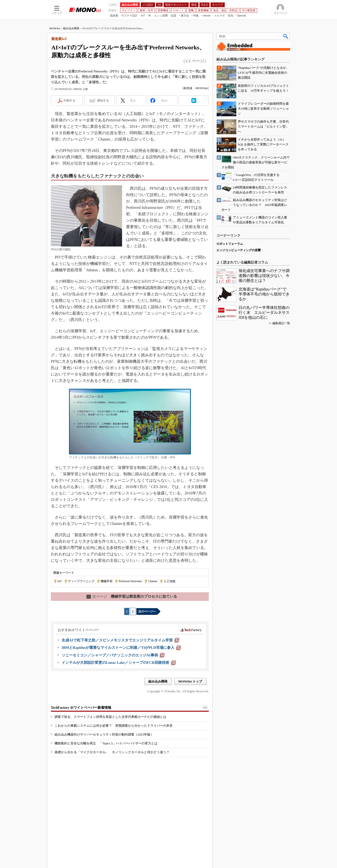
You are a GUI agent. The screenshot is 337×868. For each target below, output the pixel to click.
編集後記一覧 (281, 323)
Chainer (153, 581)
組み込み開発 (71, 28)
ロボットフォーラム (230, 244)
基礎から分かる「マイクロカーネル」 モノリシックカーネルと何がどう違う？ (112, 752)
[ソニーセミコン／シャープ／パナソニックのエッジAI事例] (113, 655)
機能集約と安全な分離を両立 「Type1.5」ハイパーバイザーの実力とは (106, 743)
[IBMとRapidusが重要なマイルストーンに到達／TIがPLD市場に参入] (121, 648)
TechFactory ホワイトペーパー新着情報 (81, 708)
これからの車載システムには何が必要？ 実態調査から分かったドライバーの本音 (114, 726)
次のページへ (147, 611)
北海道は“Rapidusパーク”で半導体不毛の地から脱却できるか (264, 294)
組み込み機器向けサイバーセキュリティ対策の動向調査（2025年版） (104, 734)
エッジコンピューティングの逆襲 (239, 250)
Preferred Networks (130, 581)
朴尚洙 (188, 88)
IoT (60, 581)
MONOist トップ (190, 681)
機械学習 (107, 581)
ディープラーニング (81, 581)
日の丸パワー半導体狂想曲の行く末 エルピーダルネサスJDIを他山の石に (264, 312)
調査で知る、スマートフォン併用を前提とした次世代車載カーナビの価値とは (110, 717)
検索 (286, 36)
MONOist (55, 28)
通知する (103, 101)
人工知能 (169, 581)
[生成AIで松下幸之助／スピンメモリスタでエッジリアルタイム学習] (120, 640)
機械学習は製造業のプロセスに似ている (132, 596)
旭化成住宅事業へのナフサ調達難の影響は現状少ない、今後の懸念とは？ (264, 276)
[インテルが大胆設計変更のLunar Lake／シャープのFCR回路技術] (119, 663)
